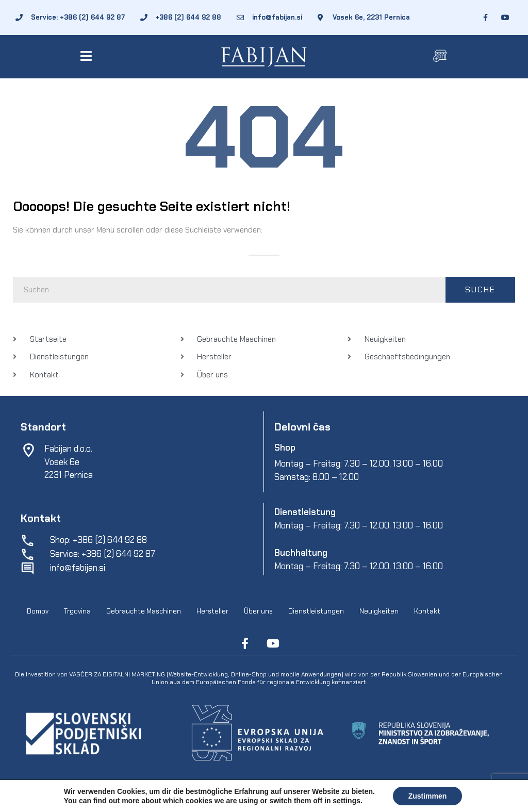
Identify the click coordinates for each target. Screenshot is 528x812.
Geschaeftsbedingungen (264, 797)
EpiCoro (212, 797)
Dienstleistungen (316, 611)
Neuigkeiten (379, 611)
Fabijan (100, 797)
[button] (88, 56)
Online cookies (428, 797)
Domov (38, 611)
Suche (480, 289)
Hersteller (212, 611)
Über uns (258, 611)
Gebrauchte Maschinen (144, 611)
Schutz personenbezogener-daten (353, 797)
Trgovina (77, 611)
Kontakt (427, 611)
